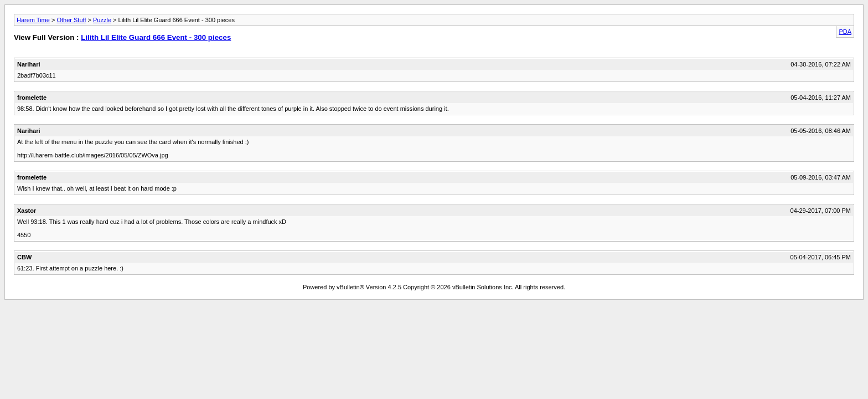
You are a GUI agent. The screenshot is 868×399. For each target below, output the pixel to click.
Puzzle (102, 20)
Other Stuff (71, 20)
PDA (845, 32)
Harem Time (33, 20)
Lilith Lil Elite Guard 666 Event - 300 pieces (156, 37)
